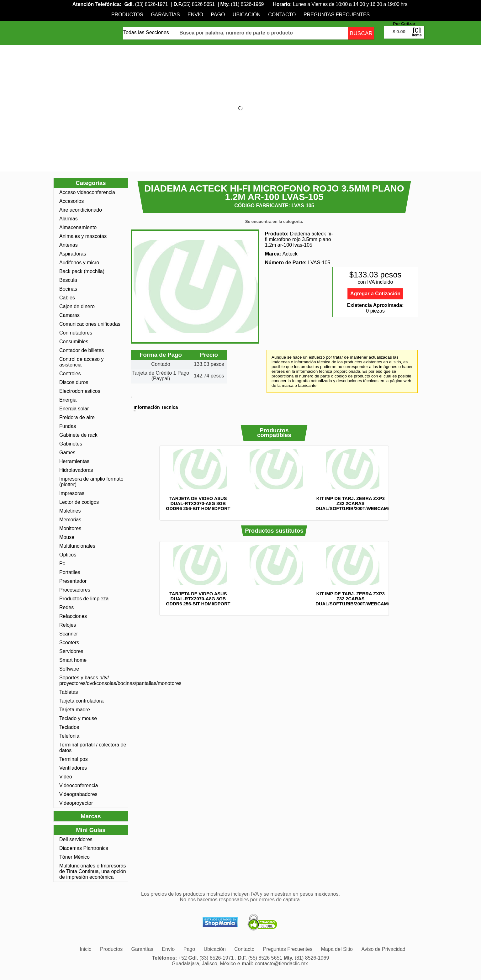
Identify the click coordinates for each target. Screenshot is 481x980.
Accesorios (71, 201)
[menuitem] (127, 15)
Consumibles (74, 342)
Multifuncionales (77, 546)
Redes (66, 607)
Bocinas (68, 289)
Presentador (73, 581)
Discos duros (74, 382)
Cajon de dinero (77, 306)
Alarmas (69, 219)
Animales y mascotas (83, 236)
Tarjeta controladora (81, 701)
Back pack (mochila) (82, 271)
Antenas (69, 245)
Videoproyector (76, 803)
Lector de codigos (79, 502)
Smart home (73, 660)
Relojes (68, 625)
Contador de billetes (82, 350)
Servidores (71, 651)
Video (66, 777)
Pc (62, 564)
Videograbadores (78, 794)
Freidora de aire (77, 417)
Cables (67, 298)
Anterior (151, 483)
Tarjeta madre (75, 710)
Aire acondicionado (81, 210)
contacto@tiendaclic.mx (281, 964)
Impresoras (72, 493)
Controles (70, 374)
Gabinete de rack (78, 435)
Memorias (70, 520)
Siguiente (397, 483)
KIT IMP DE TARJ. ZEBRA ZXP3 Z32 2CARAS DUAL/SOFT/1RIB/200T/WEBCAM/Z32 (356, 503)
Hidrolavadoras (76, 470)
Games (67, 453)
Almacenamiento (78, 227)
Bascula (68, 280)
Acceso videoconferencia (87, 192)
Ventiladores (73, 768)
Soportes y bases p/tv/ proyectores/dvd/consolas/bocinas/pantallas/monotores (93, 680)
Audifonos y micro (79, 263)
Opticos (68, 555)
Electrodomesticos (80, 391)
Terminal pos (74, 759)
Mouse (67, 537)
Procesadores (75, 590)
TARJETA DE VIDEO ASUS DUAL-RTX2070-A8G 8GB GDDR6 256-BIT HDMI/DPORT (198, 503)
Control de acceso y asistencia (81, 362)
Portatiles (70, 572)
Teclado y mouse (78, 718)
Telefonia (69, 736)
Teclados (69, 727)
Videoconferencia (79, 785)
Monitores (70, 528)
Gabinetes (71, 444)
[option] (198, 480)
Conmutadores (76, 333)
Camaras (69, 315)
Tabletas (69, 692)
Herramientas (74, 461)
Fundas (68, 426)
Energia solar (74, 409)
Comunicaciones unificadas (90, 324)
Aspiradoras (73, 254)
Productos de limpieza (84, 599)
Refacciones (73, 616)
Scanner (69, 634)
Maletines (70, 511)
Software (69, 669)
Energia (68, 400)
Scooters (69, 643)
